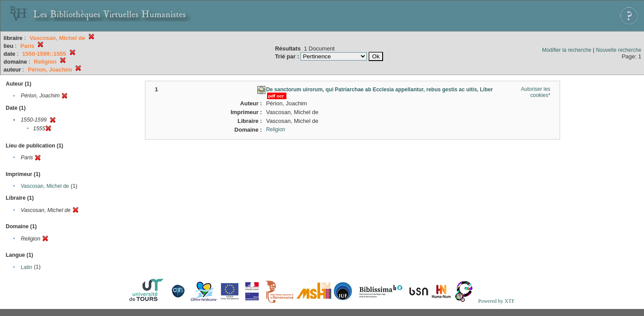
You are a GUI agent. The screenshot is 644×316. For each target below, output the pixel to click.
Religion (276, 129)
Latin (26, 267)
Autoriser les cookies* (536, 92)
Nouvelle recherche (619, 50)
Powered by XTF (496, 301)
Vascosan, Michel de (45, 186)
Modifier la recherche (567, 50)
